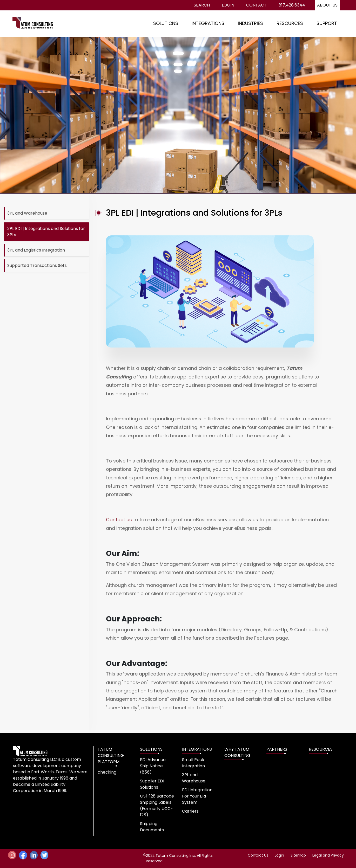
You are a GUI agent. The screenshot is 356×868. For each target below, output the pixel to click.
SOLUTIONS (166, 23)
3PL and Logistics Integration (36, 250)
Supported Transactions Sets (37, 265)
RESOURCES (290, 23)
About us (327, 5)
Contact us (119, 520)
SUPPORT (327, 23)
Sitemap (298, 855)
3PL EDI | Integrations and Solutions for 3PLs (46, 232)
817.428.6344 (292, 5)
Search (202, 5)
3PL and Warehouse (27, 213)
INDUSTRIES (250, 23)
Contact (256, 5)
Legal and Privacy (328, 855)
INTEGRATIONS (208, 23)
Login (228, 5)
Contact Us (258, 855)
